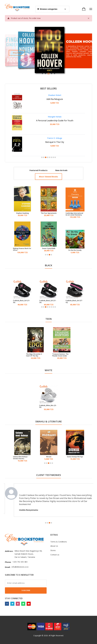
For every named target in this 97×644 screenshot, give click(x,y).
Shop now (17, 53)
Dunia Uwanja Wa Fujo (75, 457)
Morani (49, 457)
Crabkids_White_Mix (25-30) (48, 406)
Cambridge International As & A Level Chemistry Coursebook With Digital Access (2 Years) (74, 214)
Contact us (55, 555)
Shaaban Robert (55, 95)
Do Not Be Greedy (75, 250)
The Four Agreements (49, 213)
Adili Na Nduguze (55, 99)
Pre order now (35, 18)
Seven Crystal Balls (49, 248)
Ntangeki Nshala (55, 117)
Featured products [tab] (39, 170)
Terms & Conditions (59, 542)
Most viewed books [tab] (48, 177)
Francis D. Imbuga (55, 138)
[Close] (89, 18)
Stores (53, 550)
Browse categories (47, 9)
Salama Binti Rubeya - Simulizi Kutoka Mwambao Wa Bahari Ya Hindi (22, 458)
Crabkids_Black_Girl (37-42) (74, 302)
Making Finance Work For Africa (22, 249)
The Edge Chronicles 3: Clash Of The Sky (34, 355)
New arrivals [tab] (61, 170)
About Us (54, 546)
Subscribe (26, 590)
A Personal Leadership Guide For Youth (55, 121)
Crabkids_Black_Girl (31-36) (22, 302)
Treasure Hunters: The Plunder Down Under (60, 355)
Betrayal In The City (55, 142)
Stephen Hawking (22, 213)
